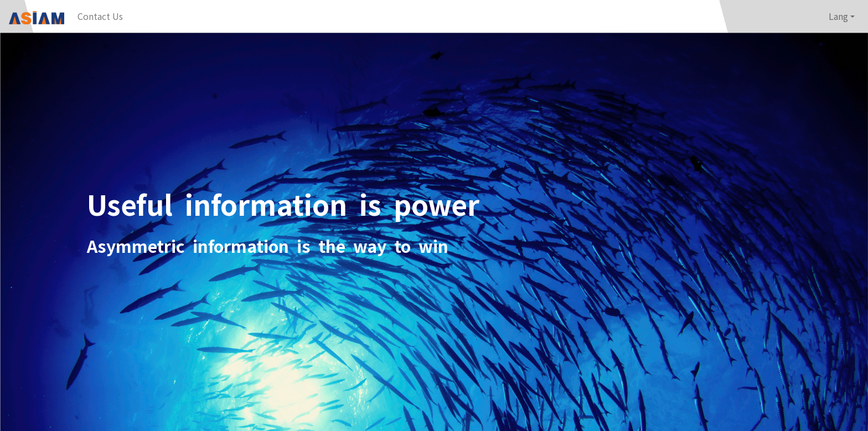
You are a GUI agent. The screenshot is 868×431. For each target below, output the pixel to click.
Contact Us (100, 16)
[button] (842, 16)
